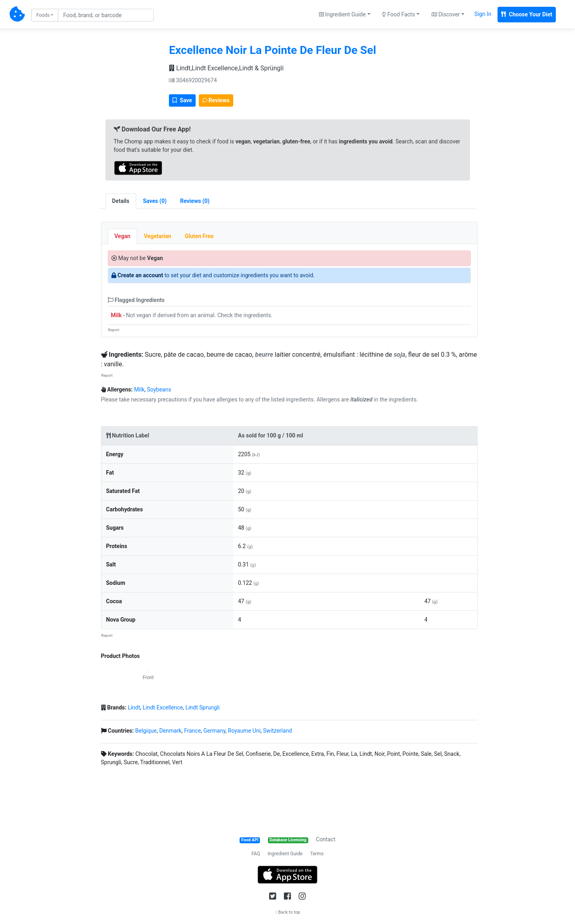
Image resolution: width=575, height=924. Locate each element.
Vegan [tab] (123, 236)
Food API (250, 840)
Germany (214, 731)
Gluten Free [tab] (199, 236)
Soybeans (159, 389)
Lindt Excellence (163, 707)
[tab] (155, 201)
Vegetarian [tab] (157, 236)
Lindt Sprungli (202, 707)
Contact (326, 839)
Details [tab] (121, 201)
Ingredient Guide (285, 854)
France (192, 731)
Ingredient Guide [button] (342, 14)
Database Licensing (288, 840)
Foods (43, 15)
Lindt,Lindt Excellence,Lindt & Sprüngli (226, 68)
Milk (116, 315)
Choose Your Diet (527, 14)
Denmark (171, 731)
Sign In (483, 14)
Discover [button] (446, 14)
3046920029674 (193, 80)
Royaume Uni (244, 731)
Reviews (216, 100)
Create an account (140, 275)
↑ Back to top (287, 912)
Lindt (134, 707)
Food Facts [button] (399, 14)
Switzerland (278, 731)
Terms (317, 854)
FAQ (256, 854)
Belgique (146, 731)
